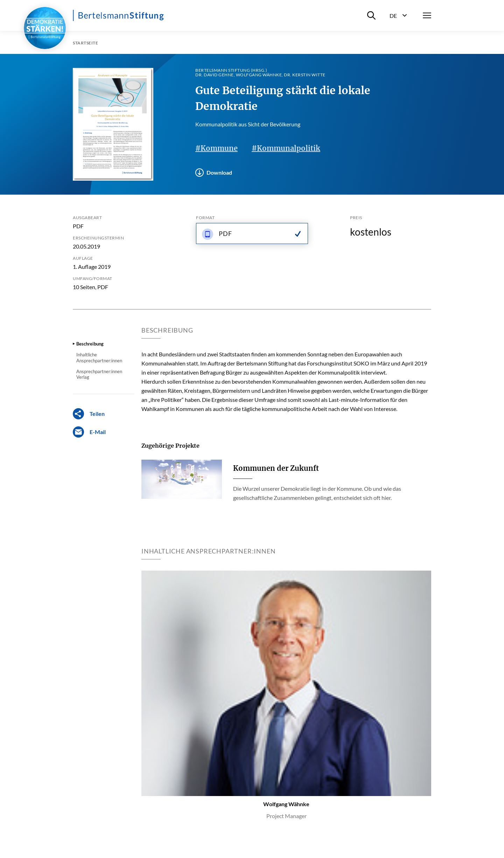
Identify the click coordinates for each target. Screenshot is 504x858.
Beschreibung (90, 344)
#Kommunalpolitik (286, 148)
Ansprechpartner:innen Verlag (99, 374)
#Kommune (216, 148)
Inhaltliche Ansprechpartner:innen (99, 357)
